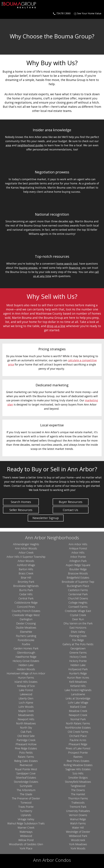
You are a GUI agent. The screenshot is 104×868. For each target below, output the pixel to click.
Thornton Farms (78, 798)
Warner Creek (26, 828)
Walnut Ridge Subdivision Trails (26, 823)
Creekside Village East (78, 611)
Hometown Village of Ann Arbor (26, 673)
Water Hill (78, 828)
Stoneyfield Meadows (78, 782)
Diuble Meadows (26, 628)
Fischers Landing (26, 636)
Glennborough (26, 653)
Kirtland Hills (78, 686)
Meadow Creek (78, 711)
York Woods (78, 848)
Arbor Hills (78, 553)
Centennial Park (78, 594)
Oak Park (26, 732)
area (8, 145)
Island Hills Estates (26, 682)
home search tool (67, 264)
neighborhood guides (30, 145)
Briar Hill (26, 578)
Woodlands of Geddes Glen (26, 844)
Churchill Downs (78, 598)
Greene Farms (78, 653)
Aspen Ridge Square (78, 565)
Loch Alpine (26, 703)
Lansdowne (78, 694)
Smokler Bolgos (78, 778)
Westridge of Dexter (78, 832)
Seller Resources (21, 510)
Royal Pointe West (26, 769)
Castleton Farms (78, 590)
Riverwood (26, 765)
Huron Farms (26, 678)
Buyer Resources (71, 502)
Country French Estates (26, 611)
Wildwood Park (78, 836)
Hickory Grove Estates (26, 661)
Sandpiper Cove (26, 773)
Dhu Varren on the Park (78, 623)
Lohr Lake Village (78, 703)
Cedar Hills (26, 594)
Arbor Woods (26, 561)
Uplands (26, 815)
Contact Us (71, 510)
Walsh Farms (78, 823)
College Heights (78, 603)
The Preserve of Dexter (26, 798)
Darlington (26, 619)
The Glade (26, 794)
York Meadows (78, 844)
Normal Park (78, 719)
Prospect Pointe (78, 753)
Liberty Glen (26, 698)
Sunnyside (26, 786)
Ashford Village (26, 565)
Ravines (78, 757)
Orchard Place (78, 736)
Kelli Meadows (78, 682)
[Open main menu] (5, 14)
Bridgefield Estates (78, 578)
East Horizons (78, 628)
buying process (28, 268)
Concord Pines (26, 607)
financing (74, 268)
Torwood (26, 803)
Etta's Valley (78, 632)
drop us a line (56, 326)
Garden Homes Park (26, 648)
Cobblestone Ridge (26, 603)
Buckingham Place (78, 586)
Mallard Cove (78, 707)
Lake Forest (26, 690)
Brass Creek (26, 573)
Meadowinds (26, 715)
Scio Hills (78, 773)
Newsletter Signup (46, 518)
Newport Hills (26, 719)
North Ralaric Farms (78, 723)
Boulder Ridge (78, 569)
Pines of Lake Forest (78, 748)
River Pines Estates (78, 761)
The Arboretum (26, 790)
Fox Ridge (78, 640)
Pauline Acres (78, 740)
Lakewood (26, 694)
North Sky (26, 728)
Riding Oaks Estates (26, 761)
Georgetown (78, 648)
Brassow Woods (78, 573)
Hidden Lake (26, 665)
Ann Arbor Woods (26, 548)
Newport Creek (78, 715)
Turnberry (26, 811)
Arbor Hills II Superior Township (26, 557)
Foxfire (26, 644)
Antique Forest (78, 548)
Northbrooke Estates (78, 728)
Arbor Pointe (78, 557)
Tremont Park (78, 807)
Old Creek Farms (78, 732)
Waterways (26, 832)
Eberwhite (26, 632)
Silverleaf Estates (26, 778)
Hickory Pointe (78, 661)
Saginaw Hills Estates (78, 769)
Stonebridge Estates (26, 782)
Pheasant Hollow (26, 744)
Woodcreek (78, 840)
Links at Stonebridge (78, 698)
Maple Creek (26, 711)
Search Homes (21, 502)
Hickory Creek (78, 657)
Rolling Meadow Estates (78, 765)
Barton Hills (26, 569)
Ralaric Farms (26, 757)
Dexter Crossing (26, 623)
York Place (26, 848)
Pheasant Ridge (78, 744)
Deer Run (78, 619)
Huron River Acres (78, 678)
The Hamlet (78, 794)
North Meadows (26, 723)
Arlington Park (78, 561)
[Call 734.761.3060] (62, 14)
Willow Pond (26, 840)
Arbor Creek (26, 553)
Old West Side (26, 736)
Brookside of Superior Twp (78, 582)
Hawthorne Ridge (26, 657)
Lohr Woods (26, 707)
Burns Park (26, 590)
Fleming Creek (78, 636)
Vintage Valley (26, 819)
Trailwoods (78, 803)
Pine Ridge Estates (26, 748)
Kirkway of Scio (26, 686)
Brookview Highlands (26, 586)
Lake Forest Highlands (78, 690)
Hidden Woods (26, 669)
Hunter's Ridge (78, 673)
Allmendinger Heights (26, 544)
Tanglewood (78, 786)
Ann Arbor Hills (78, 544)
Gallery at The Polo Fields (78, 644)
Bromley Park (26, 582)
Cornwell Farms (78, 607)
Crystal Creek (78, 615)
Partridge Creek (26, 740)
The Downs (78, 790)
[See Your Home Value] (88, 14)
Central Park (26, 598)
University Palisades (78, 811)
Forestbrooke (26, 640)
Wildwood (26, 836)
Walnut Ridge (78, 819)
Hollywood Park (78, 669)
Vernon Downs (78, 815)
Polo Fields (26, 753)
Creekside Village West (26, 615)
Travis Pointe (26, 807)
